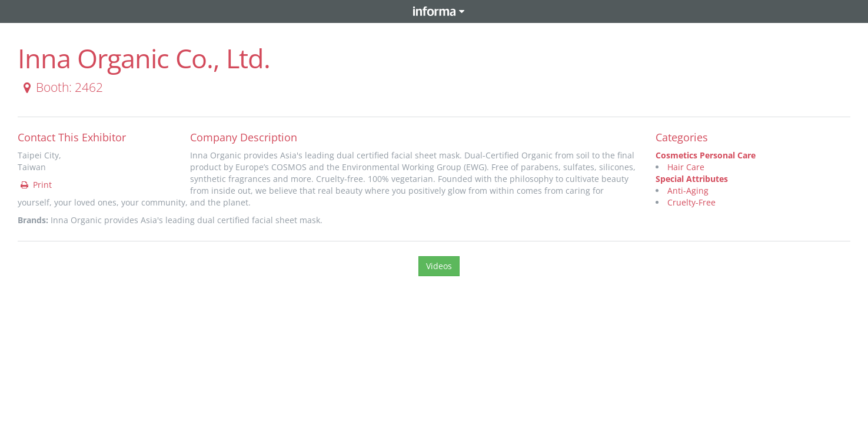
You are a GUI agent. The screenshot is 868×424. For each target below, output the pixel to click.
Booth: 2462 (61, 87)
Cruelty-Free (691, 202)
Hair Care (686, 167)
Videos (439, 266)
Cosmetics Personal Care (706, 155)
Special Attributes (692, 179)
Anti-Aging (688, 191)
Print (35, 185)
